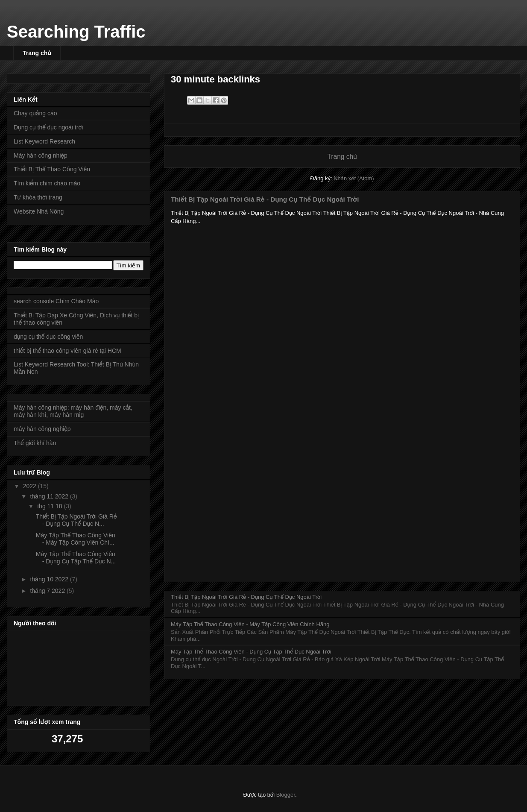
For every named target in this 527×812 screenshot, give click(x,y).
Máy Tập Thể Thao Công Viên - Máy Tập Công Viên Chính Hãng (250, 624)
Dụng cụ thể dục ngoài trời (48, 127)
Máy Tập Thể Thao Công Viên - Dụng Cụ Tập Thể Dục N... (76, 558)
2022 (31, 486)
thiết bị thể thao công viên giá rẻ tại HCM (67, 351)
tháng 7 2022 (48, 591)
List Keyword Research (44, 141)
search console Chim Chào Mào (56, 301)
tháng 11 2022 (50, 496)
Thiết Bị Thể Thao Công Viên (52, 169)
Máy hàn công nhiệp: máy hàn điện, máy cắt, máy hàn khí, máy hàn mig (73, 411)
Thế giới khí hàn (35, 443)
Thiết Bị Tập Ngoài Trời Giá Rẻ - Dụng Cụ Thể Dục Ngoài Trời (265, 199)
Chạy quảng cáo (35, 113)
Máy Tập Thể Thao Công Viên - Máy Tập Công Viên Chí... (76, 539)
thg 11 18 (50, 506)
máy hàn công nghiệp (42, 429)
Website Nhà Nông (39, 211)
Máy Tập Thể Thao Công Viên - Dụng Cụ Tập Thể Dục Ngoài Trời (251, 652)
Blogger (286, 795)
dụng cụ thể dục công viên (48, 337)
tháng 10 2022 (50, 579)
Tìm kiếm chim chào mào (47, 183)
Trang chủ (37, 53)
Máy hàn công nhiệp (41, 155)
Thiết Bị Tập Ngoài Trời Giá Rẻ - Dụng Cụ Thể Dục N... (76, 520)
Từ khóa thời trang (38, 197)
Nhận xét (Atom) (354, 178)
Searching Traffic (76, 32)
